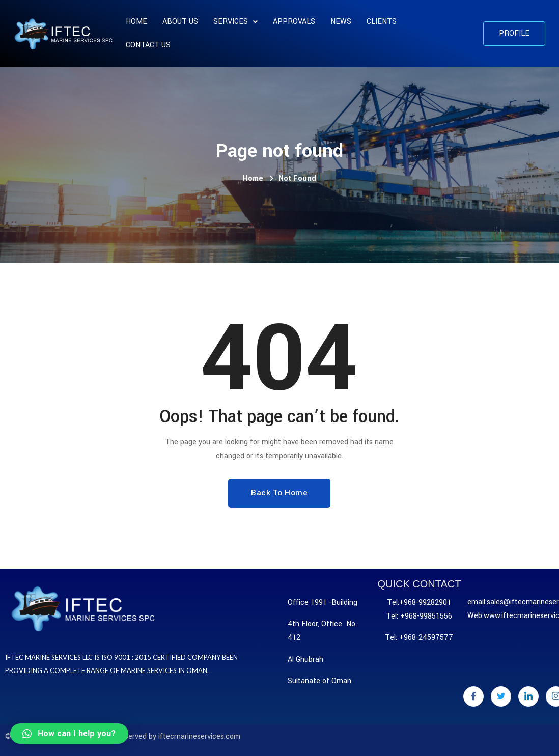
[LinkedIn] (528, 696)
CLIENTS (382, 22)
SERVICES (235, 22)
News (341, 22)
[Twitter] (501, 696)
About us (180, 22)
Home (136, 22)
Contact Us (148, 45)
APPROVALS (294, 22)
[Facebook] (473, 696)
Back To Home (279, 493)
